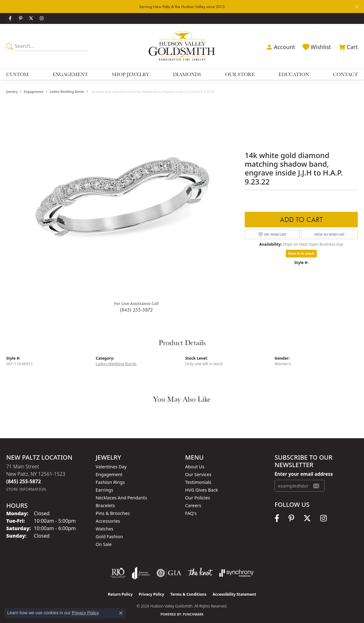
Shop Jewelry (130, 74)
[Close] (356, 7)
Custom (17, 74)
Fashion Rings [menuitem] (110, 482)
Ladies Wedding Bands (67, 92)
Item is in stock (301, 253)
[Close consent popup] (121, 613)
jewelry (12, 92)
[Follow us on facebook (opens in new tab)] (10, 19)
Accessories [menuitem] (108, 521)
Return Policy (120, 594)
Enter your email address (304, 474)
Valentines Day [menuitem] (111, 467)
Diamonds (187, 74)
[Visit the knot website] (200, 573)
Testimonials (198, 482)
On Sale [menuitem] (104, 544)
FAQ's (191, 513)
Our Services (198, 474)
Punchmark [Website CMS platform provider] (193, 614)
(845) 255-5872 (136, 310)
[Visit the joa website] (141, 573)
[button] (280, 46)
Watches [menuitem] (105, 529)
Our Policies (198, 498)
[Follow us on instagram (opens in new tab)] (42, 19)
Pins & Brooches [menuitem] (113, 513)
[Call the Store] (24, 481)
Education (294, 74)
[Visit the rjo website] (118, 573)
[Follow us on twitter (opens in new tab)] (31, 19)
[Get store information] (26, 489)
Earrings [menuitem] (104, 490)
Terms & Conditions (189, 594)
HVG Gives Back (202, 490)
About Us (195, 467)
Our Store (240, 74)
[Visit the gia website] (169, 573)
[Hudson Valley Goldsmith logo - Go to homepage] (182, 46)
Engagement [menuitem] (109, 474)
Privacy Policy (152, 594)
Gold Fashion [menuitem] (109, 537)
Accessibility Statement (234, 594)
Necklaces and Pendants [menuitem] (121, 498)
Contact (345, 74)
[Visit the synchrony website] (237, 573)
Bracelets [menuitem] (105, 505)
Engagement (70, 74)
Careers (193, 505)
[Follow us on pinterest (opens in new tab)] (20, 19)
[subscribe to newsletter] (316, 486)
